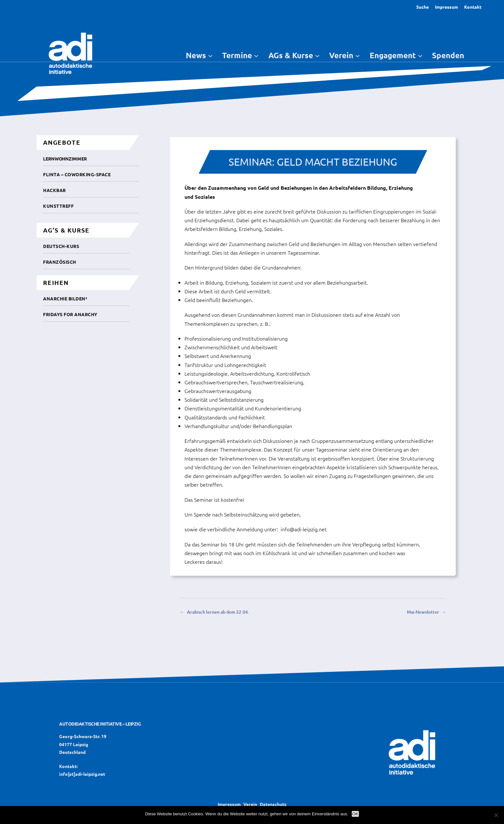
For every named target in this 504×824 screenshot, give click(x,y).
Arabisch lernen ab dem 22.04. (218, 612)
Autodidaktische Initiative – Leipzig (100, 724)
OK (355, 814)
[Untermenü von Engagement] (420, 55)
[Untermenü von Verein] (357, 55)
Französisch (60, 262)
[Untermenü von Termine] (256, 55)
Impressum (446, 7)
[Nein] (496, 815)
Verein (250, 804)
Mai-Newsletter (423, 612)
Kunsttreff (58, 206)
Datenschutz (273, 804)
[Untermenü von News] (210, 55)
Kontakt (473, 7)
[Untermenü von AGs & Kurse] (317, 55)
